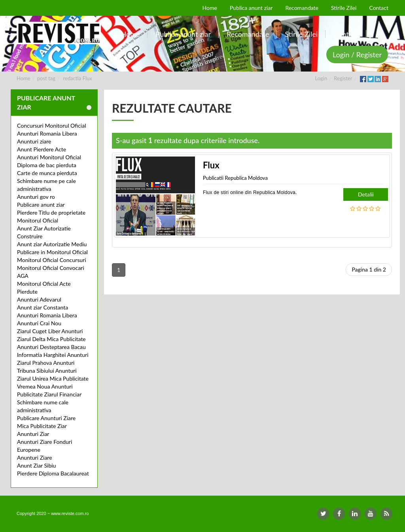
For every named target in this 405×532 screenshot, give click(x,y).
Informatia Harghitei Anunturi (53, 355)
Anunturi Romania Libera (47, 133)
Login (321, 78)
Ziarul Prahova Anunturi (46, 363)
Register (343, 78)
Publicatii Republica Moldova (235, 178)
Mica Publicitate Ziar (42, 426)
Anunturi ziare (34, 141)
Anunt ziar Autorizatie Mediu (52, 244)
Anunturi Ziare (35, 457)
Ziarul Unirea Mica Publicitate (53, 378)
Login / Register (357, 55)
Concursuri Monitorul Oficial (52, 125)
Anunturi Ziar (33, 434)
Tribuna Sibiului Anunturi (47, 371)
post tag (46, 78)
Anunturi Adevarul (39, 299)
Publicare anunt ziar (41, 205)
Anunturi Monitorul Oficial (49, 157)
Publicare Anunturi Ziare (46, 418)
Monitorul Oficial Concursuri (52, 260)
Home (24, 78)
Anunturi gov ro (36, 197)
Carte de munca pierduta (47, 173)
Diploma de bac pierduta (47, 165)
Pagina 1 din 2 (369, 269)
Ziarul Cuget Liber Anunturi (50, 331)
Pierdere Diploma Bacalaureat (53, 473)
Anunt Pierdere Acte (42, 149)
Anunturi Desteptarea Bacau (51, 347)
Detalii (366, 194)
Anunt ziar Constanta (43, 307)
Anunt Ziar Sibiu (36, 465)
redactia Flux (78, 78)
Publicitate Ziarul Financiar (49, 394)
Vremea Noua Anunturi (45, 386)
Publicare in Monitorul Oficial (52, 252)
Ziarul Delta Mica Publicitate (51, 339)
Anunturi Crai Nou (39, 323)
